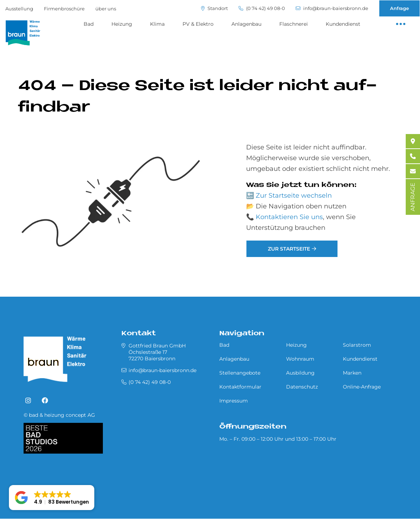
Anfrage (399, 8)
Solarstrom (357, 345)
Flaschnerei (294, 24)
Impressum (234, 401)
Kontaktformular (240, 387)
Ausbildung (300, 373)
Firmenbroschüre (64, 9)
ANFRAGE (413, 197)
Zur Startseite (289, 249)
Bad (89, 24)
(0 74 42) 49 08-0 (262, 8)
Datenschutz (302, 387)
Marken (352, 373)
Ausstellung (19, 9)
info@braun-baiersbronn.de (332, 8)
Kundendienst (343, 24)
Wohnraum (300, 359)
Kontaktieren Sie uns (289, 217)
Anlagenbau (246, 24)
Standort (214, 8)
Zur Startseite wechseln (294, 196)
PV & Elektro (198, 24)
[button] (52, 498)
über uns (106, 9)
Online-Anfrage (362, 387)
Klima (157, 24)
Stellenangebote (240, 373)
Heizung (122, 24)
